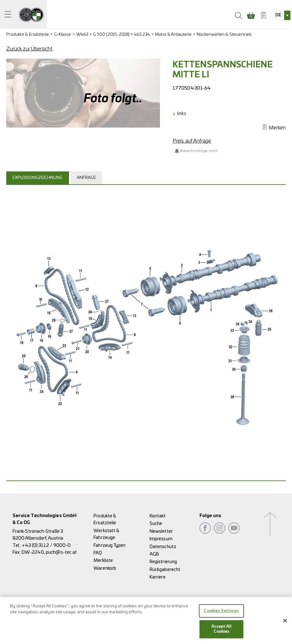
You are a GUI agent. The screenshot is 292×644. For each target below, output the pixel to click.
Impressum (161, 539)
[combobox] (282, 15)
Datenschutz (163, 547)
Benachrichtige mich (199, 151)
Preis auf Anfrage (192, 141)
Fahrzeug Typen (109, 545)
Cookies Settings (221, 614)
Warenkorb (105, 568)
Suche (156, 524)
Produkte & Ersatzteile (28, 35)
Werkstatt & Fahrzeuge (106, 534)
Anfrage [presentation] (87, 178)
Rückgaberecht (165, 570)
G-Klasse (63, 35)
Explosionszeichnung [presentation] (38, 178)
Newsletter (161, 531)
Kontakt (158, 516)
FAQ (98, 553)
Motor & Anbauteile (173, 35)
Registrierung (163, 562)
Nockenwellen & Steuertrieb (224, 35)
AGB (154, 554)
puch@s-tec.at (61, 552)
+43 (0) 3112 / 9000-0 (46, 545)
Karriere (158, 577)
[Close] (285, 623)
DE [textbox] (278, 15)
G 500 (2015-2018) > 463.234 (122, 35)
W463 (82, 35)
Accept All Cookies (221, 632)
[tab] (38, 178)
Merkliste (103, 560)
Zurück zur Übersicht (29, 49)
